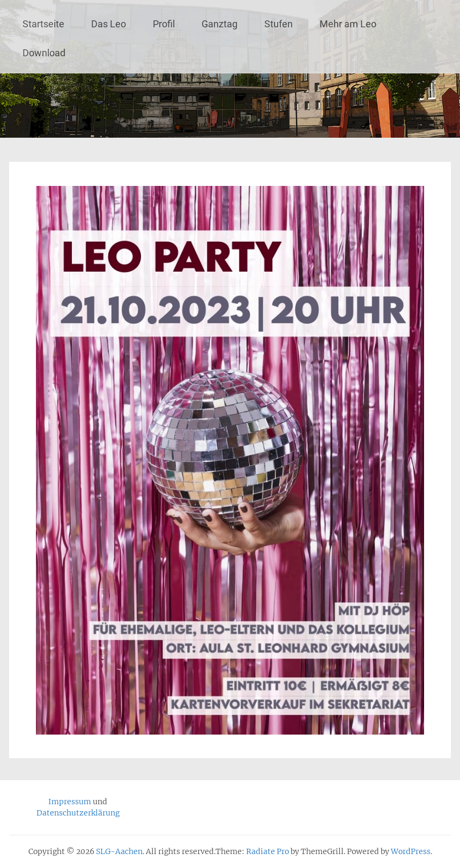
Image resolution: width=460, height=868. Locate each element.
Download (44, 53)
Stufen (279, 24)
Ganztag (220, 24)
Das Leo (109, 24)
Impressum (70, 802)
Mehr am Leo (348, 24)
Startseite (43, 24)
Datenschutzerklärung (78, 813)
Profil (164, 24)
